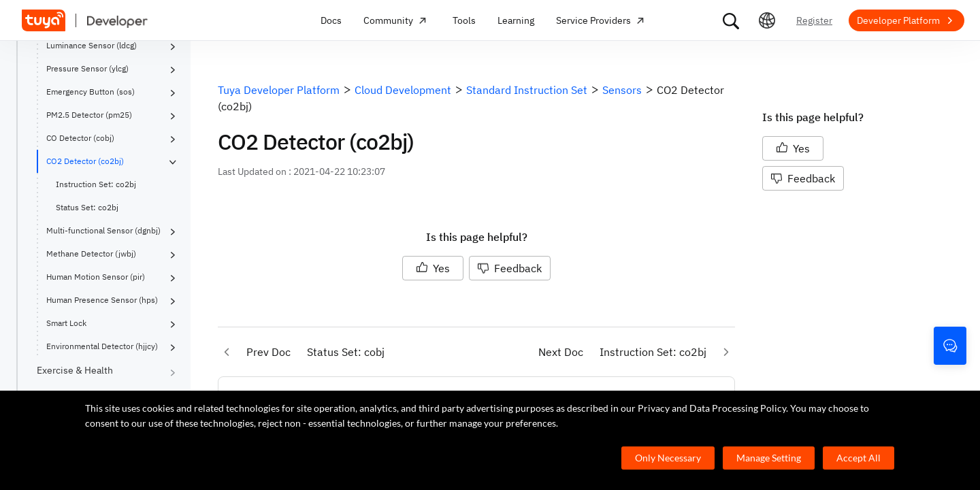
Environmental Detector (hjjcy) (102, 346)
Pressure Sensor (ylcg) (87, 68)
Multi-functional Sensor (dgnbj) (103, 230)
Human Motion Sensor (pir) (96, 277)
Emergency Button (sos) (91, 92)
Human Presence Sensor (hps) (102, 300)
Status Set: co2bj (87, 207)
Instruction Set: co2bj (96, 184)
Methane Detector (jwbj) (91, 254)
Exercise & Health (75, 370)
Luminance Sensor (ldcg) (92, 45)
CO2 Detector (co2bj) (85, 161)
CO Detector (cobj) (80, 138)
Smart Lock (66, 323)
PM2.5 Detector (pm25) (89, 115)
